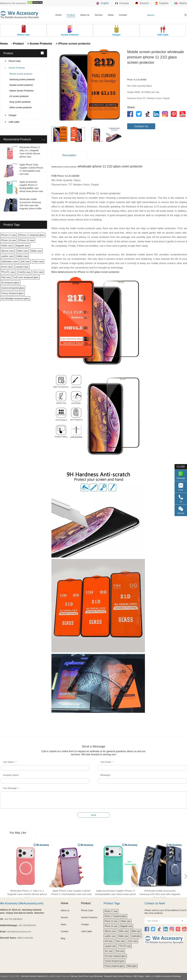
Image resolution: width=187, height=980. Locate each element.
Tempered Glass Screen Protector (118, 976)
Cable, (147, 976)
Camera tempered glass (13, 288)
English (103, 3)
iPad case (6, 277)
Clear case (38, 261)
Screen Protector (17, 68)
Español (162, 3)
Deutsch (142, 3)
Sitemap (74, 976)
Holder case (7, 246)
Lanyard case (22, 267)
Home (58, 15)
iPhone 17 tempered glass (32, 235)
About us (85, 15)
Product (71, 15)
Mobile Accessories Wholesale (168, 976)
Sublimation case (9, 261)
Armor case (7, 267)
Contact (123, 15)
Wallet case (22, 256)
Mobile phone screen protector (64, 167)
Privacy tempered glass (12, 293)
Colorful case (24, 272)
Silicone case (7, 251)
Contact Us (141, 126)
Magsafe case (23, 246)
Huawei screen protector (21, 85)
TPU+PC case (8, 272)
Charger (13, 115)
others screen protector (21, 107)
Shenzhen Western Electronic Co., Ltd (37, 976)
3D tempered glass (10, 283)
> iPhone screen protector (73, 44)
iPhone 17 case (8, 235)
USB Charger (138, 976)
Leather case (7, 256)
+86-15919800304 (27, 925)
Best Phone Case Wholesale (91, 976)
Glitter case (23, 251)
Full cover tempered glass (26, 277)
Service (99, 15)
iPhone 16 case (8, 240)
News (111, 15)
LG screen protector (19, 96)
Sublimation (136, 936)
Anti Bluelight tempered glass (15, 299)
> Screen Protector (39, 44)
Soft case (25, 261)
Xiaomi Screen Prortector (22, 91)
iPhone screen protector (21, 74)
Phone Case (15, 61)
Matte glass (132, 966)
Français (122, 3)
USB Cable (14, 122)
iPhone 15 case (27, 240)
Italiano (181, 3)
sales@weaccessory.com (19, 932)
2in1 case (38, 272)
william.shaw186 (25, 938)
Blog (63, 938)
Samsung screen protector (22, 79)
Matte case (36, 251)
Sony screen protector (20, 102)
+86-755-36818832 (13, 919)
